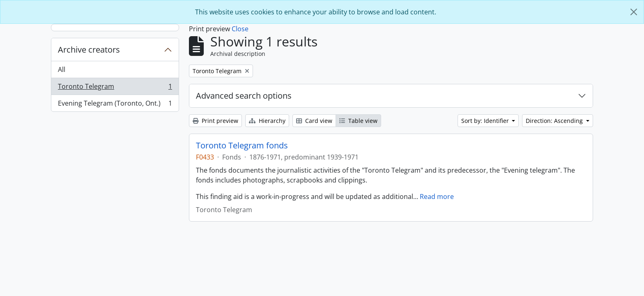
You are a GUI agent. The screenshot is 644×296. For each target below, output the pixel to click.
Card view (314, 121)
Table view (358, 121)
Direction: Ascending (555, 121)
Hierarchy (267, 121)
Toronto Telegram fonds (242, 146)
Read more (437, 197)
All (62, 69)
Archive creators (89, 50)
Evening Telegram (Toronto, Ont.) (115, 105)
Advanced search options (244, 96)
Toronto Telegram (115, 88)
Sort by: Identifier (486, 121)
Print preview (215, 121)
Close (240, 29)
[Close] (634, 12)
